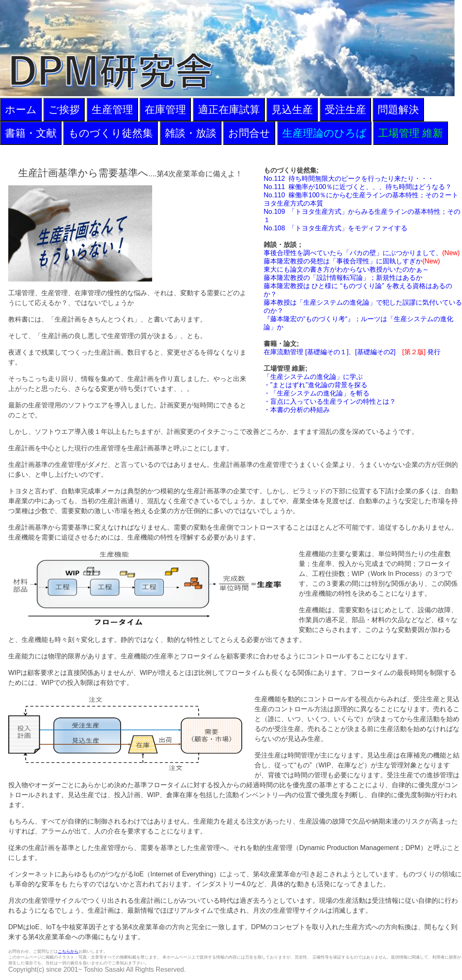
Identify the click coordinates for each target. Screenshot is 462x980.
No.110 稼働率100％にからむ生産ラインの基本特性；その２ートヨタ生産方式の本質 (361, 199)
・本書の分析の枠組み (297, 410)
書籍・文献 (31, 133)
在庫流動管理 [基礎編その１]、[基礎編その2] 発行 (352, 352)
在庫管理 (165, 109)
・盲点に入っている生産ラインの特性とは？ (330, 401)
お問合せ (249, 133)
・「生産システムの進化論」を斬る (317, 393)
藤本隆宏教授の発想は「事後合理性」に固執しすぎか (352, 261)
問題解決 (398, 109)
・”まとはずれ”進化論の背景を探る (316, 385)
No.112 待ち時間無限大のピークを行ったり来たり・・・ (349, 179)
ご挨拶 (64, 109)
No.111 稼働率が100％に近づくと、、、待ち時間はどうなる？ (358, 187)
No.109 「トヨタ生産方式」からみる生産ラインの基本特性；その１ (362, 216)
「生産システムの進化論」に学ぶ (313, 377)
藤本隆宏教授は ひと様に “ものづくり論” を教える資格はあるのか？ (358, 290)
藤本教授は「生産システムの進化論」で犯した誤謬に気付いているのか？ (363, 307)
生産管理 (112, 109)
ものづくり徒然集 (111, 133)
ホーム (21, 109)
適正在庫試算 (229, 109)
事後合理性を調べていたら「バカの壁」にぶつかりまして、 (362, 253)
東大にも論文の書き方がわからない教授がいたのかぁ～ (346, 269)
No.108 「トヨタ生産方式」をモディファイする (336, 228)
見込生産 (292, 109)
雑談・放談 (191, 133)
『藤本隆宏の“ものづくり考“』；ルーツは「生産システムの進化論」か (358, 323)
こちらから (68, 951)
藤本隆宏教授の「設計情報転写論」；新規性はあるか (343, 278)
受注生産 (345, 109)
